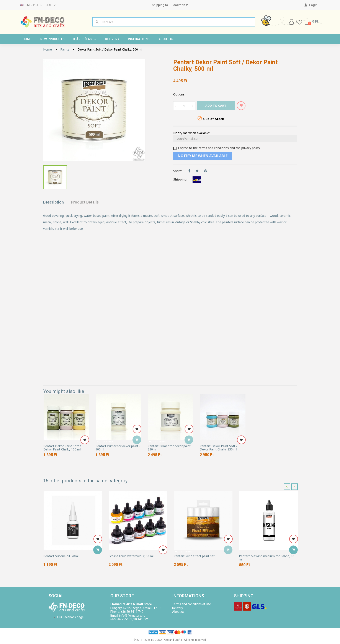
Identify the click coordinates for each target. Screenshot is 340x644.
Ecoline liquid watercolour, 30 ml (131, 556)
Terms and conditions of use (192, 604)
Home (27, 39)
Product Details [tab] (85, 202)
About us (166, 39)
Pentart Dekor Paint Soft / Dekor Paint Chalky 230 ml (218, 448)
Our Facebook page (70, 617)
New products (53, 39)
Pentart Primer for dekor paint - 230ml (170, 448)
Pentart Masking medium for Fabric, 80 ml (267, 558)
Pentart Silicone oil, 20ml (61, 556)
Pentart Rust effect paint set (194, 556)
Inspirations (139, 39)
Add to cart (216, 106)
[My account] (311, 5)
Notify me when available (203, 156)
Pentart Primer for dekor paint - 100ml (118, 448)
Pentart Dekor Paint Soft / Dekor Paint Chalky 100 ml (62, 448)
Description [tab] (53, 202)
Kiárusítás (85, 39)
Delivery (112, 39)
